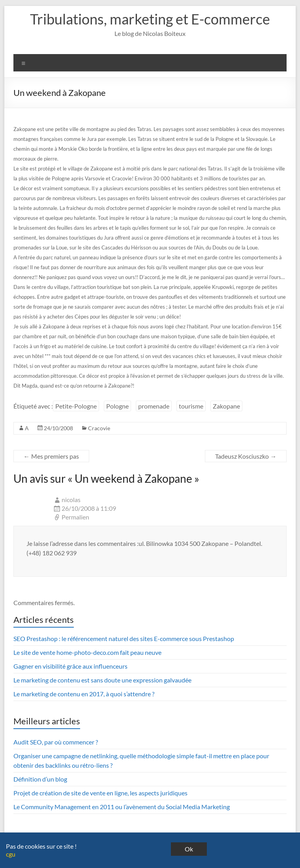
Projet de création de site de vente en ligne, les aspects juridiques (100, 793)
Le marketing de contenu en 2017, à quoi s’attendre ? (84, 694)
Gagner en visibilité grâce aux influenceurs (70, 666)
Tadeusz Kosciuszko (246, 456)
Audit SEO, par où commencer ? (56, 742)
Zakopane (226, 406)
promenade (154, 406)
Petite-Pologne (76, 406)
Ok (189, 849)
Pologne (117, 406)
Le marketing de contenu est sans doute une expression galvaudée (102, 680)
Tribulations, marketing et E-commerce (150, 19)
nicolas (71, 500)
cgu (11, 854)
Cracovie (99, 428)
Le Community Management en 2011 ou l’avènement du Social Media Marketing (122, 807)
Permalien (75, 517)
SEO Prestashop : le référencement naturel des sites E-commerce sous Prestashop (124, 638)
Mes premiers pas (51, 456)
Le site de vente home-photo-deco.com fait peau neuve (87, 652)
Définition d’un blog (40, 779)
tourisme (191, 406)
